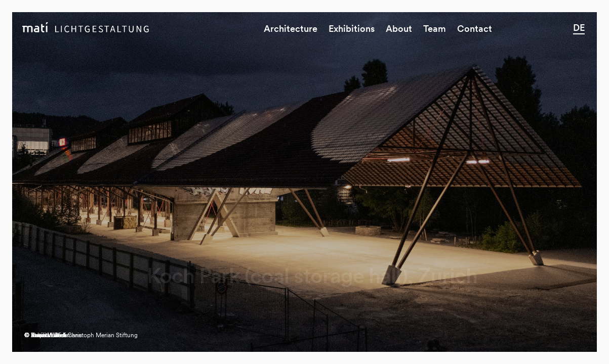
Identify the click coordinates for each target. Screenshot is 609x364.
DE (579, 28)
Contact (475, 29)
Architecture (291, 29)
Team (435, 29)
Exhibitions (352, 29)
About (399, 29)
